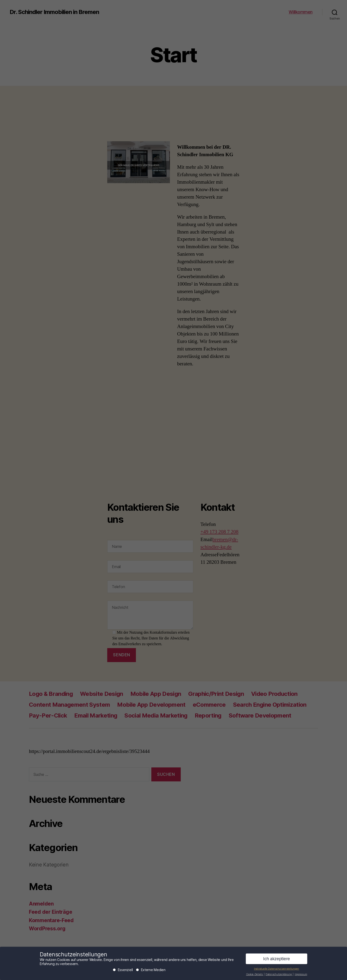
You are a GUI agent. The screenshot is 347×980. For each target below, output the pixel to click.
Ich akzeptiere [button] (277, 960)
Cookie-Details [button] (255, 976)
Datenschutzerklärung (279, 976)
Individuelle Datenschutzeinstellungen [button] (277, 970)
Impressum (301, 976)
